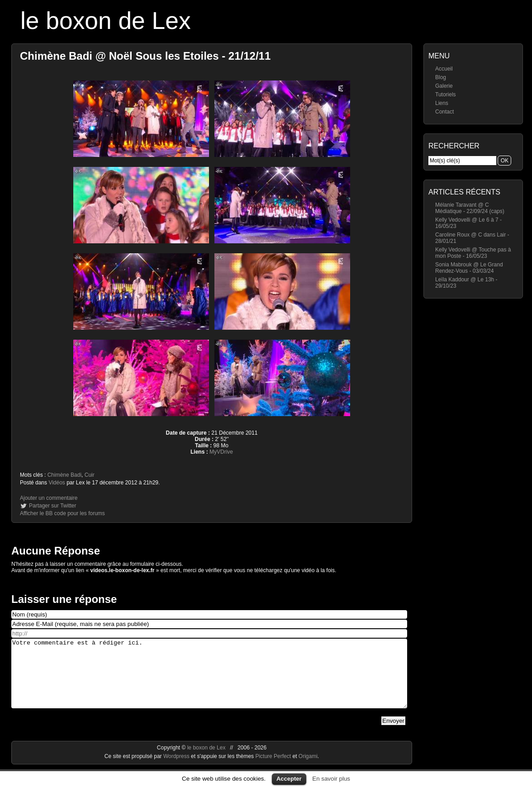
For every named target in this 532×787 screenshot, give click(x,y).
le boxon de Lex (106, 21)
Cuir (90, 475)
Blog (441, 77)
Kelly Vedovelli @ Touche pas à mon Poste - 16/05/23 (473, 253)
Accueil (444, 69)
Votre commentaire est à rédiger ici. (209, 680)
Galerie (444, 86)
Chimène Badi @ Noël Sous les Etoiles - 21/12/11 (145, 56)
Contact (444, 112)
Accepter (289, 779)
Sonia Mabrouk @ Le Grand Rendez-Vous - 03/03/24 (469, 268)
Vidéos (57, 483)
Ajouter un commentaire (49, 498)
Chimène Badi (64, 475)
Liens (442, 103)
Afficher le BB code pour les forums (62, 513)
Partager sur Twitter (52, 506)
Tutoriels (446, 95)
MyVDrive (221, 452)
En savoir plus (331, 779)
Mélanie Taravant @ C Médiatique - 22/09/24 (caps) (470, 208)
